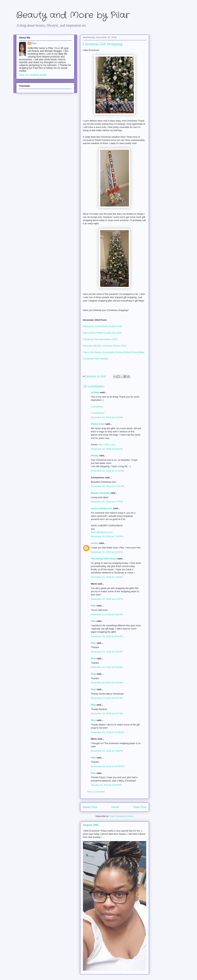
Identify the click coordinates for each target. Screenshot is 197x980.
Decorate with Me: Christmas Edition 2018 (105, 346)
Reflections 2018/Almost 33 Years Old (102, 326)
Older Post (140, 807)
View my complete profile (33, 75)
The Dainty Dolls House (104, 559)
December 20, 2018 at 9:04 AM (107, 449)
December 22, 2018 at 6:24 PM (107, 599)
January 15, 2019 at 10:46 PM (106, 785)
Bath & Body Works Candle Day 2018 (102, 333)
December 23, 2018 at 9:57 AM (107, 698)
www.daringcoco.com (102, 532)
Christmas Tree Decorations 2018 (100, 339)
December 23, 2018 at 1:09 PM (107, 751)
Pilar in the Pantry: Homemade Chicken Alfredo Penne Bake (114, 352)
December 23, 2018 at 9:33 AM (107, 683)
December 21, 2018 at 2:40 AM (107, 577)
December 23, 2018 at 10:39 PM (107, 766)
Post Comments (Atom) (122, 816)
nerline (95, 543)
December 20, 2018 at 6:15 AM (107, 417)
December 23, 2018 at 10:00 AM (107, 732)
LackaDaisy (97, 407)
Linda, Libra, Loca (106, 444)
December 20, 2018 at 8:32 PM (107, 552)
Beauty (95, 455)
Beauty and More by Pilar (73, 15)
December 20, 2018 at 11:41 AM (107, 486)
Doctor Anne (98, 424)
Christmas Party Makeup (96, 359)
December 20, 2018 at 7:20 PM (107, 536)
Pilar (93, 606)
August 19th (91, 825)
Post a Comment (96, 792)
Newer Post (90, 807)
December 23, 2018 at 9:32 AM (107, 636)
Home (115, 807)
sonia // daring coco (102, 508)
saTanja (95, 392)
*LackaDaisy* (98, 413)
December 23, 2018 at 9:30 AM (107, 614)
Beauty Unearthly (100, 493)
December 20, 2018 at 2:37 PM (107, 502)
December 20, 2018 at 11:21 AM (107, 471)
